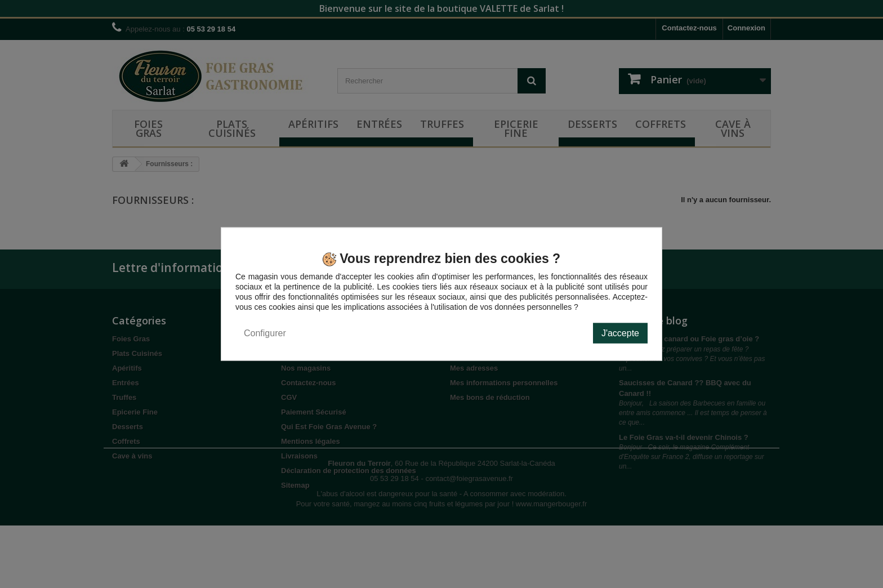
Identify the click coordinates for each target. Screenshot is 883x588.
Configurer (265, 333)
